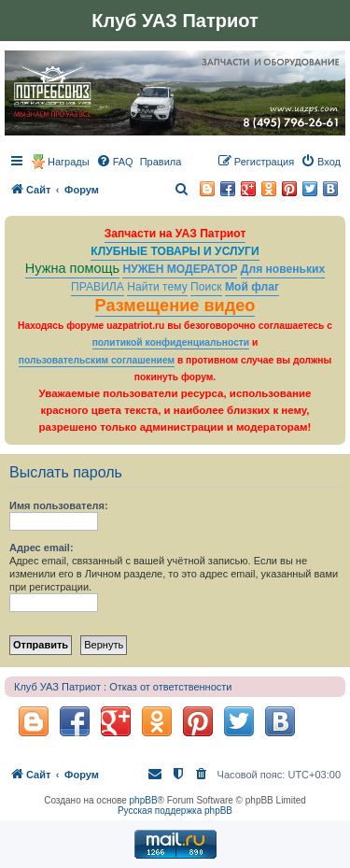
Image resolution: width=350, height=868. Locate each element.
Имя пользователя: (59, 505)
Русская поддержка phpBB (175, 811)
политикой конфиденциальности (171, 342)
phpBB (144, 800)
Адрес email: (42, 548)
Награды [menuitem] (69, 162)
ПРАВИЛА (98, 287)
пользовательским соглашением (97, 360)
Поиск (206, 287)
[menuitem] (115, 162)
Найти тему (157, 287)
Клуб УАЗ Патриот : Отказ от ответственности (123, 687)
